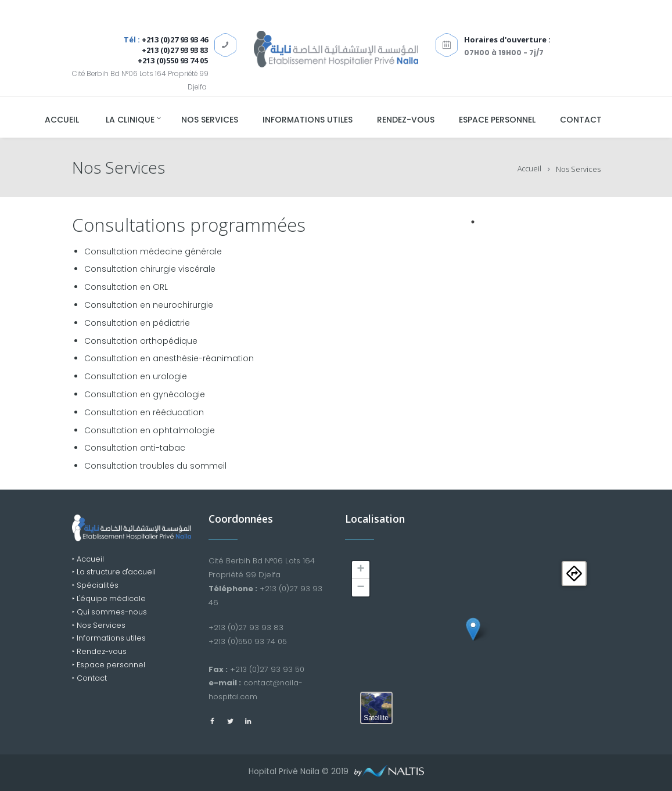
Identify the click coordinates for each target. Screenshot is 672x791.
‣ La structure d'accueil (116, 573)
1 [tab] (473, 222)
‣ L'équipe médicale (110, 601)
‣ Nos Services (99, 629)
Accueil (529, 169)
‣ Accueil (88, 560)
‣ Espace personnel (109, 670)
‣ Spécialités (96, 587)
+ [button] (360, 570)
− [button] (360, 588)
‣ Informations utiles (109, 642)
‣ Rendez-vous (100, 656)
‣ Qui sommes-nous (110, 615)
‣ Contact (90, 684)
